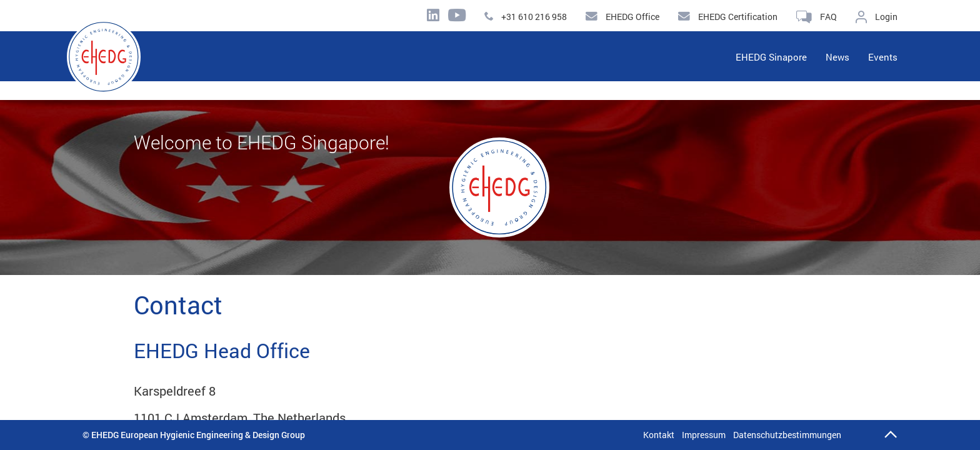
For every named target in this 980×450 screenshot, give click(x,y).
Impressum (704, 435)
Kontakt (659, 435)
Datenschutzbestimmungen (787, 435)
